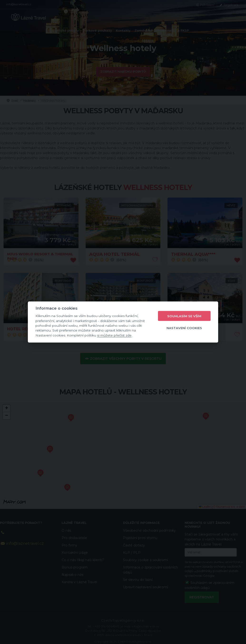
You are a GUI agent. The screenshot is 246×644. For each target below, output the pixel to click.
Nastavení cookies (184, 328)
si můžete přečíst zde (114, 335)
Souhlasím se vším (184, 316)
